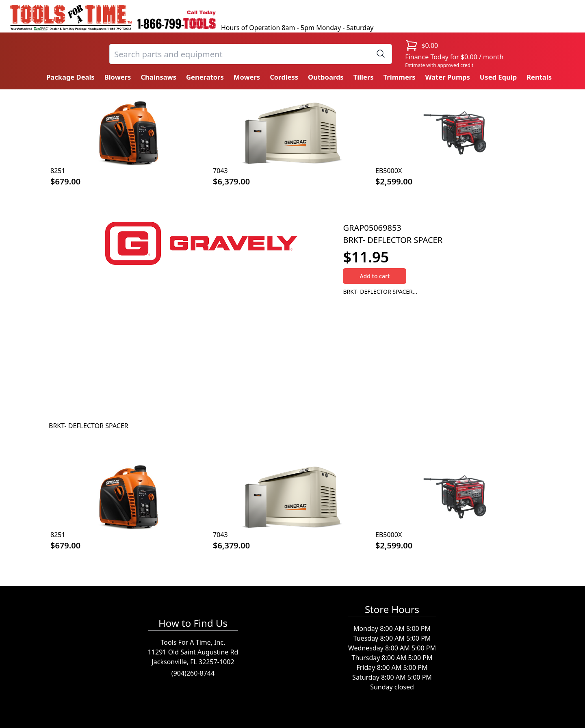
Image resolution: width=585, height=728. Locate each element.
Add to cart (375, 276)
